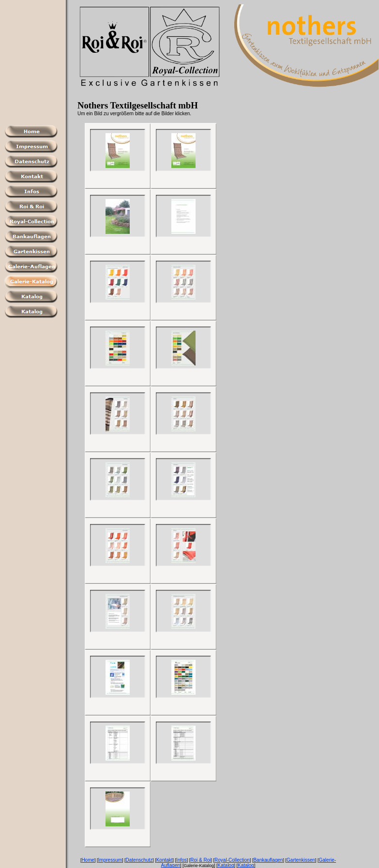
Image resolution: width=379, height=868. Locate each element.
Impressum (110, 860)
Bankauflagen (268, 860)
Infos (182, 860)
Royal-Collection (232, 860)
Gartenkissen (301, 860)
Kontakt (165, 860)
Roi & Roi (200, 860)
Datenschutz (139, 860)
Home (88, 860)
